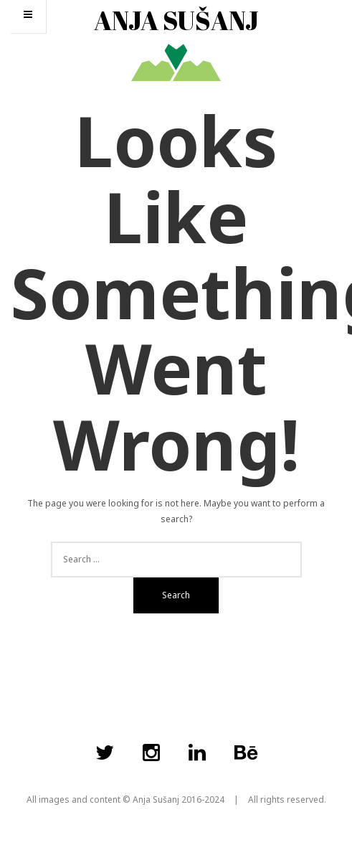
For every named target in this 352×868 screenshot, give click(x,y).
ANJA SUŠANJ (176, 20)
